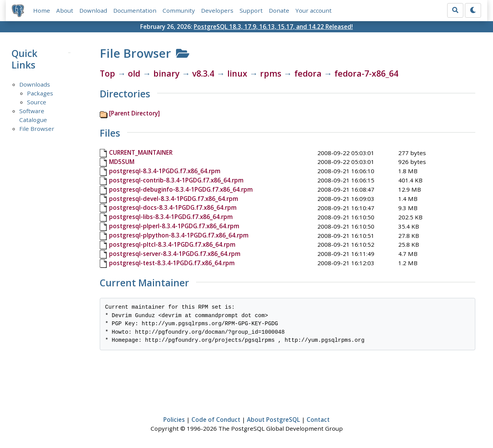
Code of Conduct (216, 420)
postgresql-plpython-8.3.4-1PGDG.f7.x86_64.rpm (179, 235)
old (134, 73)
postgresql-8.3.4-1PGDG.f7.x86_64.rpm (165, 171)
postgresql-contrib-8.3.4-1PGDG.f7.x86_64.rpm (176, 180)
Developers (217, 10)
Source (37, 102)
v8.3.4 (203, 73)
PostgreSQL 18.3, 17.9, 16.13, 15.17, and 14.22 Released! (273, 27)
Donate (279, 10)
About (65, 10)
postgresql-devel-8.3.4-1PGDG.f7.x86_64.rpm (174, 199)
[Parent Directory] (134, 113)
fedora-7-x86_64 (366, 73)
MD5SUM (122, 162)
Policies (174, 420)
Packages (40, 93)
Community (179, 10)
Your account (314, 10)
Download (93, 10)
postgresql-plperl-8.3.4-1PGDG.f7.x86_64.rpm (174, 226)
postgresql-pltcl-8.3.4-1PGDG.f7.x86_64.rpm (172, 244)
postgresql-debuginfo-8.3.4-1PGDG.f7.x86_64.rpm (181, 189)
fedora (308, 73)
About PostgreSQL (273, 420)
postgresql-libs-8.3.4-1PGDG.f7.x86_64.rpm (171, 217)
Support (251, 10)
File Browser (37, 129)
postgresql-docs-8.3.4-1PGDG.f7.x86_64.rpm (173, 207)
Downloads (35, 84)
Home (42, 10)
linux (237, 73)
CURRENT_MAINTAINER (141, 152)
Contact (318, 420)
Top (107, 73)
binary (166, 73)
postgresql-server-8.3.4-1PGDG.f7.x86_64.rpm (175, 254)
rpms (271, 73)
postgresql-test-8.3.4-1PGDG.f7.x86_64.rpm (172, 263)
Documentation (135, 10)
